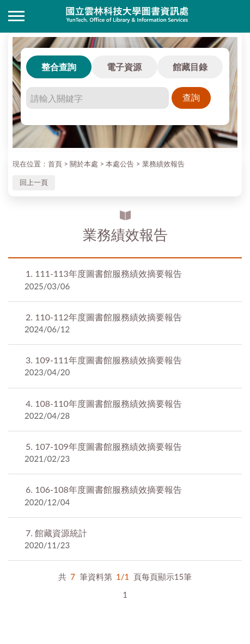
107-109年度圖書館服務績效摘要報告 (104, 446)
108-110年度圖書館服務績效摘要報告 (104, 403)
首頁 (55, 164)
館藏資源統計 (56, 533)
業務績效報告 (163, 164)
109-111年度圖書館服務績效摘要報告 (104, 360)
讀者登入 (234, 16)
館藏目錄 (190, 67)
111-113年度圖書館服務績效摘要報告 (104, 273)
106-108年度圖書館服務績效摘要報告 (104, 489)
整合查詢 (59, 67)
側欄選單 (16, 16)
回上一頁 (34, 182)
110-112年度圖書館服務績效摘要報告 (104, 317)
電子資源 (124, 67)
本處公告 (120, 164)
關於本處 (84, 164)
